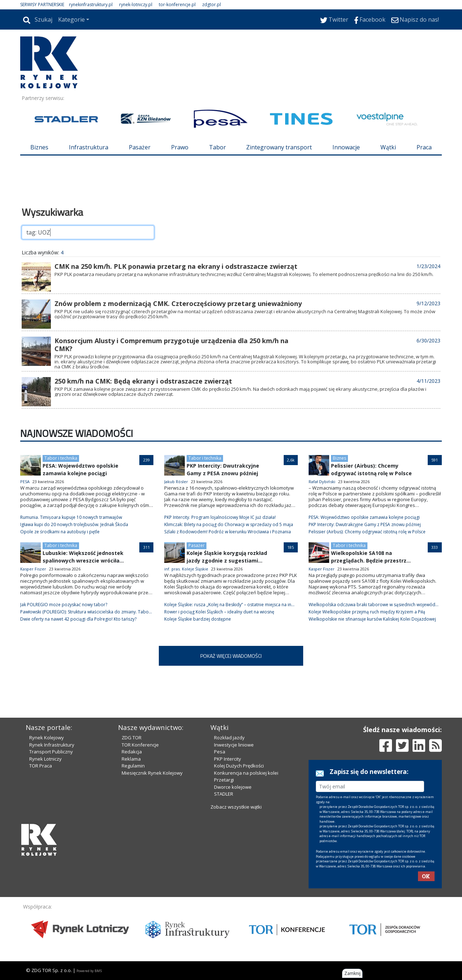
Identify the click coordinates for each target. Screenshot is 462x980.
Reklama (131, 759)
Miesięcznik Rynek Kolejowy (152, 773)
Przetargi (224, 780)
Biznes (39, 147)
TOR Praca (41, 766)
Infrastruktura (89, 147)
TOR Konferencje (140, 745)
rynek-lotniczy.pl (136, 5)
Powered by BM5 (89, 971)
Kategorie (71, 19)
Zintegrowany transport (279, 147)
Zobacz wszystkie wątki (236, 807)
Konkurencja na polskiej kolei (246, 773)
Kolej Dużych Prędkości (239, 766)
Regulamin (133, 766)
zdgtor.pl (212, 5)
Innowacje (346, 147)
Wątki (388, 147)
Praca (424, 147)
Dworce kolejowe (233, 787)
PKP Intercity (228, 759)
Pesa (220, 752)
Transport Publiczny (51, 752)
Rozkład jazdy (229, 738)
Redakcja (132, 752)
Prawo (180, 147)
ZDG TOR (132, 738)
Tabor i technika (61, 458)
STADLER (224, 794)
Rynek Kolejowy (47, 738)
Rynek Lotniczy (45, 759)
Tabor (217, 147)
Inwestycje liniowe (234, 745)
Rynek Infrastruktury (52, 745)
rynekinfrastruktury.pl (91, 5)
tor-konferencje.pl (177, 5)
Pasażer (140, 147)
